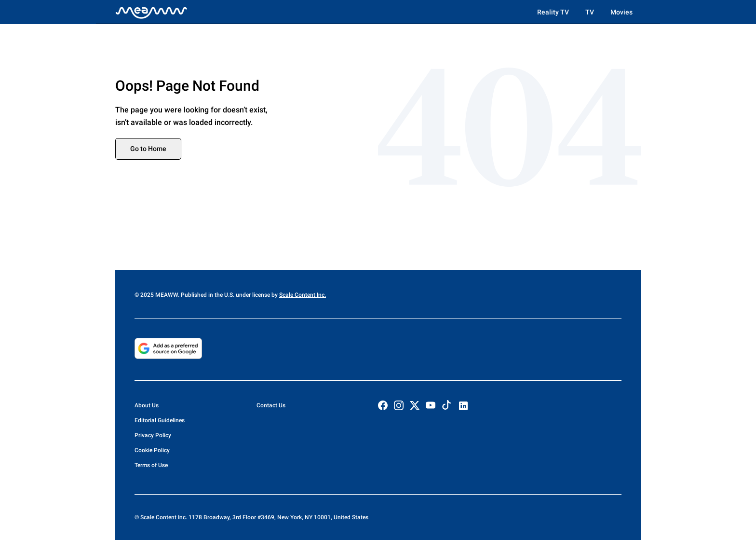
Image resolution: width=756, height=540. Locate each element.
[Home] (151, 12)
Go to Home (148, 149)
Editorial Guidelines (160, 420)
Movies (621, 12)
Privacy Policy (153, 435)
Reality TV (553, 12)
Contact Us (271, 405)
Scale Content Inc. (303, 295)
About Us (147, 405)
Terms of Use (151, 465)
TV (590, 12)
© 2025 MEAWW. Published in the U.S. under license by (207, 295)
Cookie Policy (152, 450)
